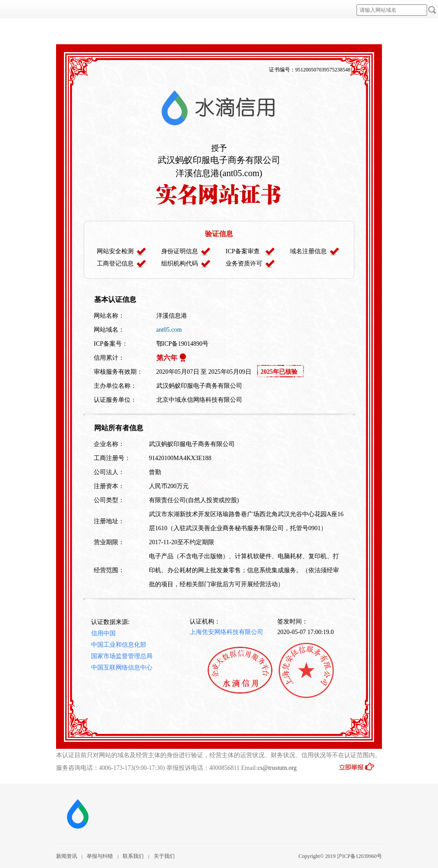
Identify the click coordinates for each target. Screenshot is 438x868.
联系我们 (133, 856)
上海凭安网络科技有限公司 (226, 632)
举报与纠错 (100, 856)
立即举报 (360, 769)
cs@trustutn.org (277, 768)
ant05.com (169, 330)
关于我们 (164, 856)
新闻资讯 (67, 856)
